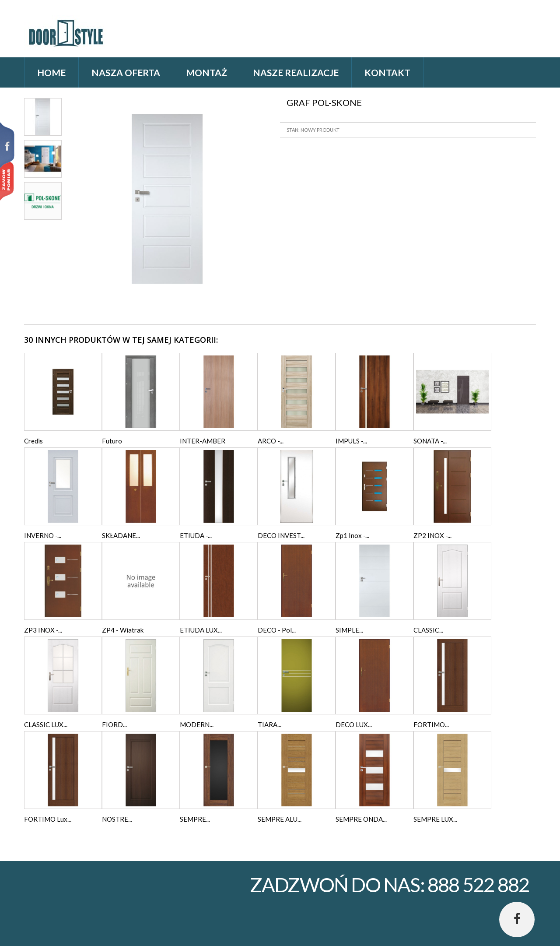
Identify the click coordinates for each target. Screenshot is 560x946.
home (51, 72)
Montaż (206, 72)
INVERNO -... (43, 535)
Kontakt (387, 72)
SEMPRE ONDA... (361, 819)
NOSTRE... (117, 819)
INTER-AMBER (203, 441)
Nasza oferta (126, 72)
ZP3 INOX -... (43, 630)
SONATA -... (430, 441)
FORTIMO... (431, 724)
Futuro (112, 441)
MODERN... (197, 724)
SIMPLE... (349, 630)
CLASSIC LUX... (46, 724)
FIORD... (114, 724)
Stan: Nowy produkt (313, 130)
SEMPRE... (195, 819)
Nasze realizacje (296, 72)
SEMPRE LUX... (435, 819)
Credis (33, 441)
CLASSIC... (428, 630)
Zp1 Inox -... (352, 535)
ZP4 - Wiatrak (123, 630)
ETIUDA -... (196, 535)
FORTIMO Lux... (48, 819)
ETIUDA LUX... (201, 630)
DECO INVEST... (281, 535)
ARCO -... (271, 441)
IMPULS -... (351, 441)
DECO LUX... (354, 724)
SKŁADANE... (121, 535)
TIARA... (269, 724)
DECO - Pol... (277, 630)
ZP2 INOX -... (432, 535)
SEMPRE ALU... (280, 819)
